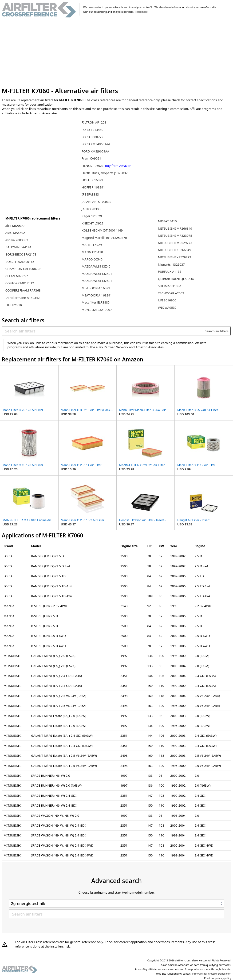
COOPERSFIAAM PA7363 (23, 290)
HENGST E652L (93, 166)
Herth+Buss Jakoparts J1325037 (105, 173)
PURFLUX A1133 (170, 272)
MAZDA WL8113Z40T (97, 274)
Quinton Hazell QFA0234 (176, 279)
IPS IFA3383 (90, 194)
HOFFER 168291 (93, 187)
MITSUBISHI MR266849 (175, 228)
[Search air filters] (103, 331)
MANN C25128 (92, 252)
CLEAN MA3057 (17, 276)
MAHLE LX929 (92, 245)
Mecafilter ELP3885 (96, 302)
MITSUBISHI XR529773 (175, 257)
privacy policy (223, 978)
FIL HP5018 (14, 305)
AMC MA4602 (15, 233)
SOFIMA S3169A (170, 286)
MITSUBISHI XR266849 (175, 250)
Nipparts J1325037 (171, 264)
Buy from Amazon (118, 166)
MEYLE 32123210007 (97, 310)
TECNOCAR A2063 (171, 293)
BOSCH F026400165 (20, 262)
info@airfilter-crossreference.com (212, 974)
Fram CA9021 (91, 158)
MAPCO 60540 (92, 259)
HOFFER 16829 (92, 180)
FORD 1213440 (92, 130)
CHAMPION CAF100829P (23, 269)
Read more (141, 12)
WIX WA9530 (167, 308)
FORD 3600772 (92, 137)
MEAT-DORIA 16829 (96, 288)
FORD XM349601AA (96, 144)
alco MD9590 (15, 226)
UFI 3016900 (167, 300)
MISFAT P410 (167, 221)
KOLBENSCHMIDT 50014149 (102, 230)
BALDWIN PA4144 (18, 247)
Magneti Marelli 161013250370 (104, 238)
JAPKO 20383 (91, 209)
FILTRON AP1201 (94, 122)
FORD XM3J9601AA (95, 151)
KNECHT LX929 (92, 223)
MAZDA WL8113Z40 (96, 266)
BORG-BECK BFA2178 (21, 254)
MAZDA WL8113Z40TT (98, 281)
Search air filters (217, 331)
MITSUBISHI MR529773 (175, 243)
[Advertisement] (117, 52)
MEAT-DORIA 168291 (97, 295)
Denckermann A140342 (23, 298)
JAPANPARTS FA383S (96, 202)
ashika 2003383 (17, 240)
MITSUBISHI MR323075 (175, 236)
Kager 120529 (92, 216)
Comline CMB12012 (20, 283)
